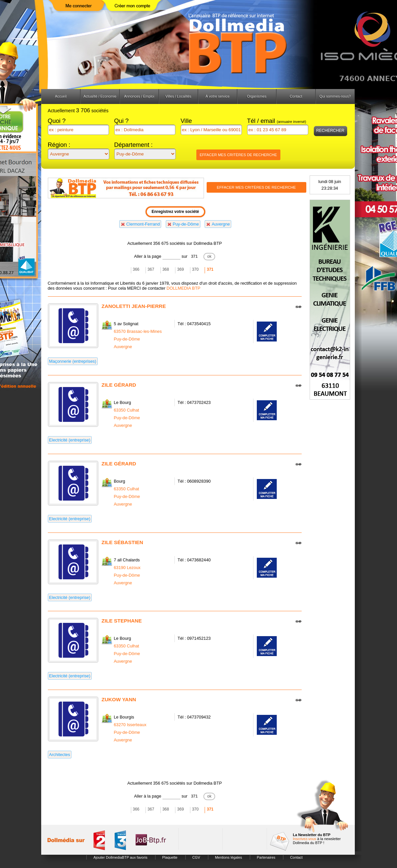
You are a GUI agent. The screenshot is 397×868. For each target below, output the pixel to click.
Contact (296, 96)
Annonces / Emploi (139, 96)
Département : (134, 145)
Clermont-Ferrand (143, 224)
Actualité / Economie (100, 96)
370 (195, 269)
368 (166, 269)
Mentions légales (229, 857)
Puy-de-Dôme (186, 224)
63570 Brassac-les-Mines (138, 331)
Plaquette (170, 857)
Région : (59, 145)
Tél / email (277, 121)
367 (151, 269)
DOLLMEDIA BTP (183, 288)
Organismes (257, 96)
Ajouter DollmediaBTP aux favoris (120, 857)
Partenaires (266, 857)
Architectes (60, 755)
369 (180, 269)
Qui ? (122, 121)
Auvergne (221, 224)
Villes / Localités (178, 96)
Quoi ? (57, 121)
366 (136, 269)
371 (194, 256)
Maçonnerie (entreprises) (73, 361)
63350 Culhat (127, 410)
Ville (186, 121)
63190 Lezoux (127, 568)
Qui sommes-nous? (335, 96)
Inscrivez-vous (305, 839)
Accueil (61, 96)
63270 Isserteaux (130, 725)
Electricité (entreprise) (70, 440)
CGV (196, 857)
